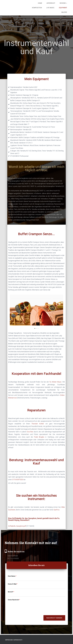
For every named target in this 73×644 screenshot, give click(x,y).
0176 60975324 (18, 480)
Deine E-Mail (13, 584)
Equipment (63, 8)
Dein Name (12, 576)
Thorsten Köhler (38, 424)
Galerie (64, 12)
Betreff (11, 592)
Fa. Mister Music (55, 382)
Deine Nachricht (14, 600)
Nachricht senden (54, 618)
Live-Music (50, 8)
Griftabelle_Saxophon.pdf (17, 526)
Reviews (63, 3)
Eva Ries (30, 432)
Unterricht (51, 3)
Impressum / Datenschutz (14, 640)
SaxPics (57, 510)
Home (40, 3)
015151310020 (13, 558)
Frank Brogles (39, 437)
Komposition (37, 8)
